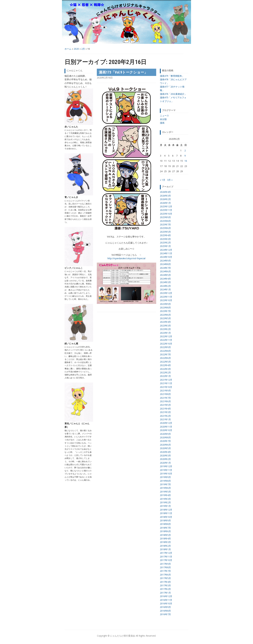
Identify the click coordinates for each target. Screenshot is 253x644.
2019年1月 (165, 506)
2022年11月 (166, 340)
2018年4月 (165, 538)
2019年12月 (166, 466)
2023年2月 (165, 329)
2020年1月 (165, 463)
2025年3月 (165, 239)
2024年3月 (165, 282)
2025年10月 (166, 214)
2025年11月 (166, 210)
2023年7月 (165, 311)
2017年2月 (165, 589)
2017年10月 (166, 560)
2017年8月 (165, 567)
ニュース (164, 116)
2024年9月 (165, 261)
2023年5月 (165, 318)
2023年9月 (165, 304)
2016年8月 (165, 611)
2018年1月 (165, 549)
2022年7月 (165, 354)
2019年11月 (166, 470)
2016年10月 (166, 603)
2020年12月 (166, 423)
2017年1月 (165, 593)
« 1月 (163, 180)
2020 (76, 49)
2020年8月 (165, 437)
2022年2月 (165, 372)
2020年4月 (165, 452)
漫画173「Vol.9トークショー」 (123, 72)
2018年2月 (165, 546)
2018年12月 (166, 510)
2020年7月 (165, 441)
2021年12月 (166, 380)
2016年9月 (165, 607)
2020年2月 (165, 459)
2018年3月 (165, 542)
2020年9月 (165, 434)
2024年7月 (165, 268)
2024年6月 (165, 271)
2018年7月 (165, 528)
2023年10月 (166, 300)
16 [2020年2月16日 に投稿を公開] (186, 161)
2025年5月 (165, 232)
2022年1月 (165, 376)
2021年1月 (165, 419)
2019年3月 (165, 499)
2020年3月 (165, 455)
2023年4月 (165, 322)
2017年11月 (166, 557)
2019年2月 (165, 502)
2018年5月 (165, 535)
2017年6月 (165, 575)
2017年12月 (166, 553)
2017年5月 (165, 578)
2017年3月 (165, 585)
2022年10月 (166, 344)
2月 (83, 49)
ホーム (68, 49)
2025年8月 (165, 221)
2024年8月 (165, 264)
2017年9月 (165, 564)
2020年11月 (166, 427)
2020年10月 (166, 430)
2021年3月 (165, 412)
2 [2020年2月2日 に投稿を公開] (185, 150)
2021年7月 (165, 398)
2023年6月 (165, 315)
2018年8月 (165, 524)
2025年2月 (165, 243)
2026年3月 (165, 196)
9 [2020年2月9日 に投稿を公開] (185, 156)
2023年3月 (165, 326)
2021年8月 (165, 394)
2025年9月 (165, 217)
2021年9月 (165, 391)
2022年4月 (165, 365)
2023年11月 (166, 297)
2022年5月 (165, 362)
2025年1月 (165, 246)
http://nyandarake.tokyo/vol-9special (126, 258)
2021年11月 (166, 383)
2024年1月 (165, 289)
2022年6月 (165, 358)
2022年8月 (165, 351)
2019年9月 (165, 477)
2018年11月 (166, 513)
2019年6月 (165, 488)
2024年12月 (166, 250)
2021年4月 (165, 409)
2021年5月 (165, 405)
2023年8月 (165, 307)
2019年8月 (165, 481)
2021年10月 (166, 387)
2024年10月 (166, 257)
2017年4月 (165, 582)
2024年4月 (165, 279)
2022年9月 (165, 347)
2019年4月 (165, 495)
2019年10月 (166, 474)
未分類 (163, 119)
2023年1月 (165, 333)
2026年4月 (165, 192)
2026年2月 (165, 199)
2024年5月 (165, 275)
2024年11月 (166, 253)
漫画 (162, 123)
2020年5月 (165, 448)
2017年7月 (165, 571)
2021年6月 (165, 401)
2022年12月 (166, 336)
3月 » (170, 180)
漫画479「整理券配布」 (172, 76)
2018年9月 (165, 520)
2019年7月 (165, 484)
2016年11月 (166, 600)
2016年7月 (165, 614)
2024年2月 (165, 286)
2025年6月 (165, 228)
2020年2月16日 (105, 78)
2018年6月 (165, 531)
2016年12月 (166, 596)
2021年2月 (165, 416)
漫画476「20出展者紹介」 (173, 94)
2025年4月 (165, 235)
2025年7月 (165, 224)
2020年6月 (165, 445)
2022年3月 (165, 369)
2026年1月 (165, 203)
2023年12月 (166, 293)
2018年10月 (166, 517)
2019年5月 (165, 492)
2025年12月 (166, 206)
